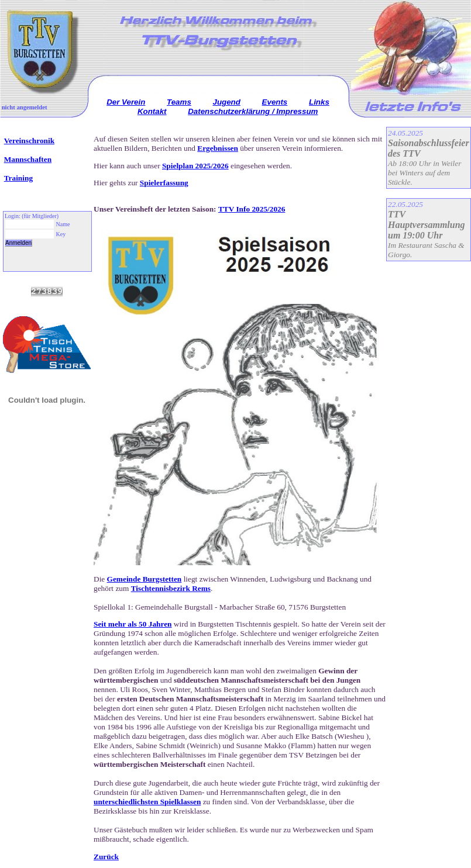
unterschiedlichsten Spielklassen (147, 802)
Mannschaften (28, 159)
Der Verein (126, 102)
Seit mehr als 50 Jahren (133, 624)
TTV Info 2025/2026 (252, 209)
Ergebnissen (218, 148)
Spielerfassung (164, 183)
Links (319, 102)
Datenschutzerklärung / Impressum (253, 111)
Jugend (227, 102)
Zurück (106, 857)
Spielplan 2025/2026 (195, 166)
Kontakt (152, 111)
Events (275, 102)
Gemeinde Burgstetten (145, 579)
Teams (179, 102)
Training (18, 178)
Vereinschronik (29, 141)
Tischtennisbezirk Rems (171, 588)
